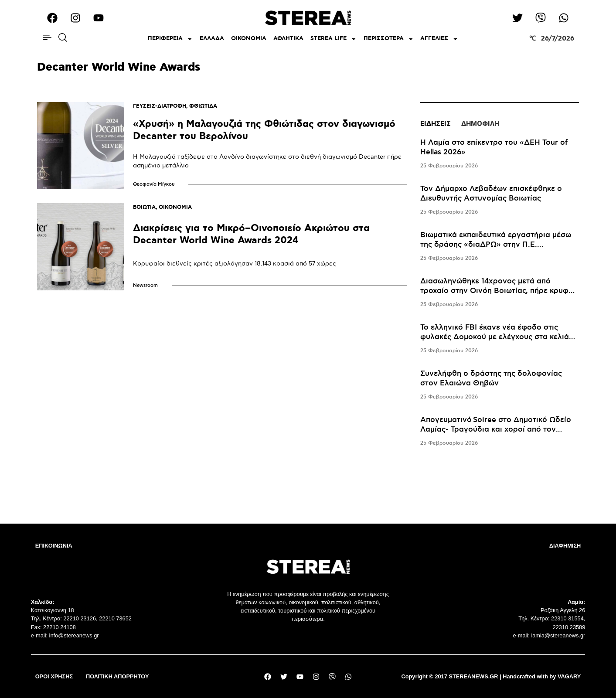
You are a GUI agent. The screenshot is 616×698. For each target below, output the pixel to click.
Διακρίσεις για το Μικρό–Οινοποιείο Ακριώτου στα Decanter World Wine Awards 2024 (251, 234)
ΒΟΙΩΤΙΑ (144, 207)
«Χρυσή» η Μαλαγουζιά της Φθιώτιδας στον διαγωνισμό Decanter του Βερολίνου (264, 130)
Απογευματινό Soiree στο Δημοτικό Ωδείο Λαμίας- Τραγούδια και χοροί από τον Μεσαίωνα (496, 429)
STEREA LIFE (334, 39)
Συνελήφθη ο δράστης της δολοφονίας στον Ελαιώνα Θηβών (491, 378)
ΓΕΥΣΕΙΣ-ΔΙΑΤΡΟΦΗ (160, 106)
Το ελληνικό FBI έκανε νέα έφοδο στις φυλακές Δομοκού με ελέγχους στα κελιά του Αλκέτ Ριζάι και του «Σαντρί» (495, 337)
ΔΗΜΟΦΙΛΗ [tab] (480, 124)
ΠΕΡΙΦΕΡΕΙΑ (170, 39)
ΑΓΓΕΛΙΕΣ (439, 39)
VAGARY (569, 676)
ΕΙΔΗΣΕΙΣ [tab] (436, 124)
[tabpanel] (500, 293)
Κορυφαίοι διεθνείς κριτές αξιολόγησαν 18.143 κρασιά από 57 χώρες (235, 264)
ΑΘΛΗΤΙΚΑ (288, 39)
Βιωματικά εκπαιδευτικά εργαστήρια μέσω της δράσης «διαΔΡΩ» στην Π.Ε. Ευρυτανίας (496, 245)
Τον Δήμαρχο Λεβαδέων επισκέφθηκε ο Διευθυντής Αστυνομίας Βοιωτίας (491, 194)
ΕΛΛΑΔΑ (212, 39)
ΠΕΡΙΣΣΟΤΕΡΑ (389, 39)
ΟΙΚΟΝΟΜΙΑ (249, 39)
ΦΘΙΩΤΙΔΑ (203, 106)
